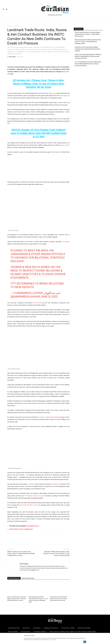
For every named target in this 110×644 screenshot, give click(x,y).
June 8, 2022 (49, 296)
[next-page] (11, 606)
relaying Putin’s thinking (52, 417)
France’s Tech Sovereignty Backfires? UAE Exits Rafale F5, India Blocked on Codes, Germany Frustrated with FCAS (88, 56)
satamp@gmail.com (33, 526)
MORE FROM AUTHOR (28, 578)
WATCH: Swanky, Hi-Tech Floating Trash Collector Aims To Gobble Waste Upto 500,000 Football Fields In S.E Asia (38, 133)
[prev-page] (8, 606)
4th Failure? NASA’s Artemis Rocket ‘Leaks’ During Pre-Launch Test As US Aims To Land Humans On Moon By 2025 (56, 554)
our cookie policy (52, 640)
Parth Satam (12, 57)
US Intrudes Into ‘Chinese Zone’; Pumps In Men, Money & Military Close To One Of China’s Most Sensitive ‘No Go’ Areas (38, 84)
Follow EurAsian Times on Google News (21, 529)
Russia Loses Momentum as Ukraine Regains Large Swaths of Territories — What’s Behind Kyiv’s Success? (17, 599)
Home (9, 26)
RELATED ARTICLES (14, 578)
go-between (41, 417)
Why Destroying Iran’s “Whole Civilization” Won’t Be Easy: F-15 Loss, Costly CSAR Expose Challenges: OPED (88, 42)
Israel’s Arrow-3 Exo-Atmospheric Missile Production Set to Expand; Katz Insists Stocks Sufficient (59, 599)
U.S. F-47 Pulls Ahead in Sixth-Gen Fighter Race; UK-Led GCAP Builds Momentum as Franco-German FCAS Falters (88, 64)
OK (85, 642)
